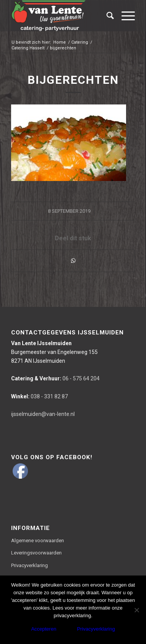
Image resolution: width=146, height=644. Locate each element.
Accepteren (44, 629)
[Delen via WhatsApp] (73, 261)
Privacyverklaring (30, 565)
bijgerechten (73, 80)
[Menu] (124, 16)
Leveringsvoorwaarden (36, 553)
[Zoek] (106, 16)
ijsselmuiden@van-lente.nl (43, 414)
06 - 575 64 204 (55, 378)
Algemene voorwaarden (38, 540)
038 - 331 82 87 (39, 396)
